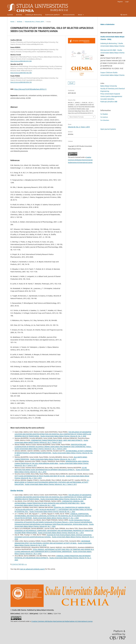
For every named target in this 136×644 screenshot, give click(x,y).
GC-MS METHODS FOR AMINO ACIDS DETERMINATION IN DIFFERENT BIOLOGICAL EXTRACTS (51, 469)
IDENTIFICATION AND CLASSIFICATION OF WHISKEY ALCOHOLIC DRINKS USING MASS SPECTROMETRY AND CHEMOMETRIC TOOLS (53, 446)
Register (120, 2)
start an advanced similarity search (32, 569)
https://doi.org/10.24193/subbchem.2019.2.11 (30, 89)
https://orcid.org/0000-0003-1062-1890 (21, 73)
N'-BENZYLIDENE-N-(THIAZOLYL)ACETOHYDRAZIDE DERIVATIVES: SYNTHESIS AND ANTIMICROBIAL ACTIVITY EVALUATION (52, 482)
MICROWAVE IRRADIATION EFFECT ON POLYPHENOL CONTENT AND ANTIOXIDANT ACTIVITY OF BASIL (52, 542)
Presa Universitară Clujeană (110, 94)
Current (10, 15)
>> (26, 564)
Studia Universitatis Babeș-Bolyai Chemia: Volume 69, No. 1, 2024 (54, 525)
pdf (72, 83)
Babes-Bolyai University (109, 86)
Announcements (69, 15)
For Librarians (105, 120)
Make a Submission (107, 24)
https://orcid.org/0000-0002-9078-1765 (21, 82)
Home (12, 22)
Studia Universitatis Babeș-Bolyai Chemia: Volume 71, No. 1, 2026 (56, 518)
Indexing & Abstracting (34, 15)
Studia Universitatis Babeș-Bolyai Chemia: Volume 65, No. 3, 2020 (63, 436)
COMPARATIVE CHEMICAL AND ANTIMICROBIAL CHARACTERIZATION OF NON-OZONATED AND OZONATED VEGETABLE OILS (49, 502)
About (80, 15)
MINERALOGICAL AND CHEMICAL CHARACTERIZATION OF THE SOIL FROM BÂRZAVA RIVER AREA (52, 462)
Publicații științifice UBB (109, 102)
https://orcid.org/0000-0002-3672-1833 (21, 61)
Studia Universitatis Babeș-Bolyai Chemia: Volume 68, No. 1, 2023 (50, 504)
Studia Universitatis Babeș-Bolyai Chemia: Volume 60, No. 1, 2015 (61, 533)
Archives (19, 15)
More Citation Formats (77, 117)
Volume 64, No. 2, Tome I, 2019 (34, 22)
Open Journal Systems (108, 129)
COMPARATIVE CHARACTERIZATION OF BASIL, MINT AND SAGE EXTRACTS (57, 440)
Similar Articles (17, 491)
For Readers (104, 114)
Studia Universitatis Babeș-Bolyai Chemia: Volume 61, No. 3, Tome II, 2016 (41, 449)
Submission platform (52, 15)
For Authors (104, 117)
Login (127, 2)
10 (23, 564)
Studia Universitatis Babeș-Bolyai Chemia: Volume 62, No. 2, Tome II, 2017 (51, 441)
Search (124, 15)
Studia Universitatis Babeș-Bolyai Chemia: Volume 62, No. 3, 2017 (53, 459)
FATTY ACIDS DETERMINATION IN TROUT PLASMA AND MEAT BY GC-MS (40, 476)
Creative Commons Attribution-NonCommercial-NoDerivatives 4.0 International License (80, 160)
